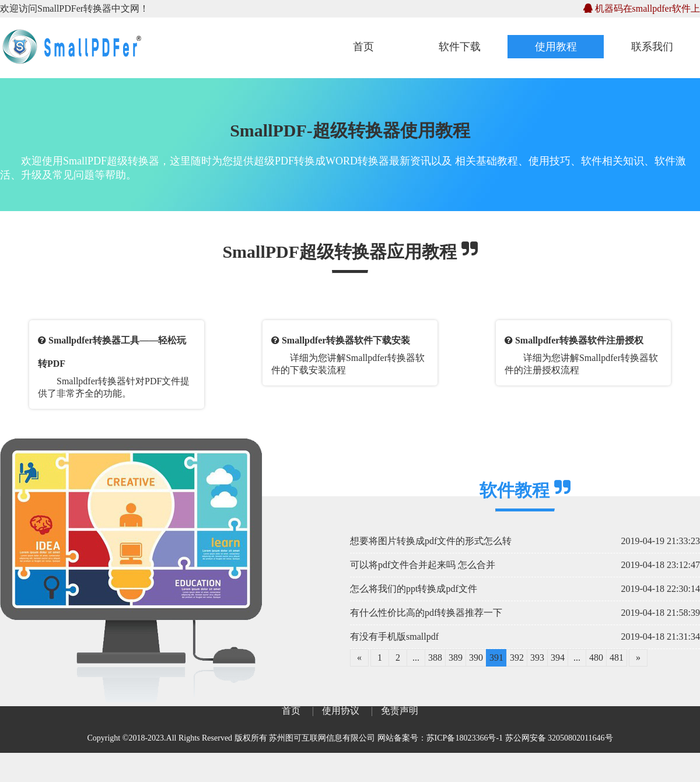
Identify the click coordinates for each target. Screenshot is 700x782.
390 (476, 657)
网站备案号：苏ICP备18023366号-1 (440, 738)
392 (517, 657)
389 (456, 657)
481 (617, 657)
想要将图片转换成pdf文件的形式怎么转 (431, 541)
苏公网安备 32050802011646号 (559, 738)
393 (537, 657)
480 (596, 657)
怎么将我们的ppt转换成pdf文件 (414, 589)
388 (435, 657)
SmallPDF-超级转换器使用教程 (350, 130)
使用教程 (556, 47)
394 (558, 657)
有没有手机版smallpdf (394, 637)
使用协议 (341, 711)
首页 (363, 47)
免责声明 (400, 711)
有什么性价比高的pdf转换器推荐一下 (426, 613)
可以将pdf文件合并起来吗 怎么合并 (423, 565)
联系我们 (652, 47)
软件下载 (460, 47)
